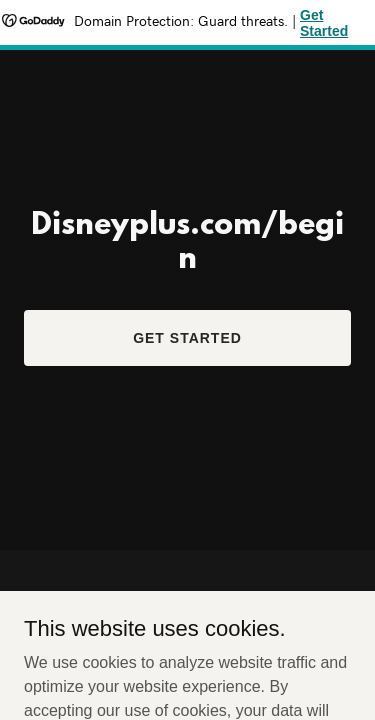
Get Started (187, 338)
